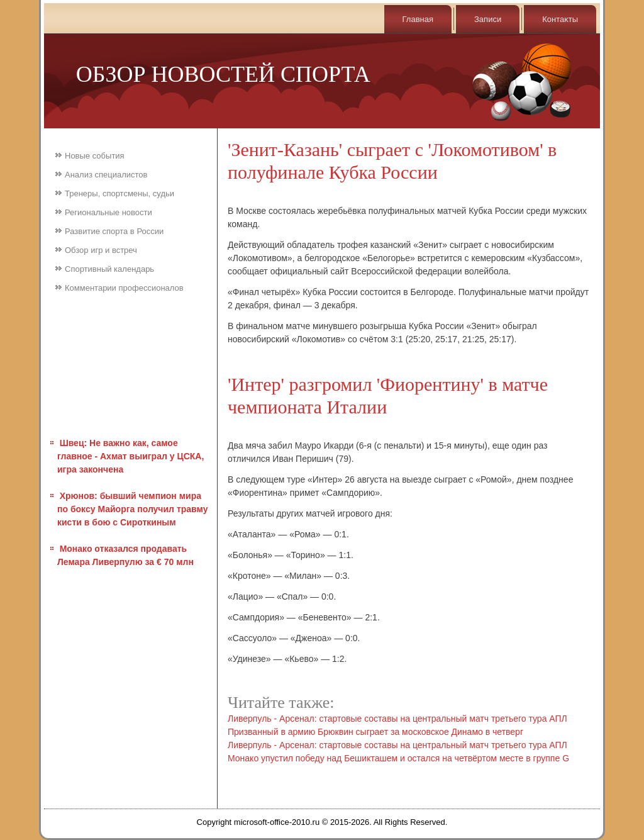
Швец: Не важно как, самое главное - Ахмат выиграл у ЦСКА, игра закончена (130, 456)
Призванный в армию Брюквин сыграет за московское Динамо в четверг (375, 732)
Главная (418, 19)
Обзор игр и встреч (101, 250)
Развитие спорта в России (114, 231)
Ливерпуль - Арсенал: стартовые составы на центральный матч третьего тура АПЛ (397, 719)
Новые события (95, 156)
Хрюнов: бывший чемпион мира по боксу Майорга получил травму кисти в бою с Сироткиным (132, 509)
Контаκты (560, 19)
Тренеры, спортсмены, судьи (119, 193)
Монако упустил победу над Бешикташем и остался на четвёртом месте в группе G (398, 758)
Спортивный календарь (109, 269)
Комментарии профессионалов (124, 288)
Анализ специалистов (106, 175)
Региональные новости (108, 212)
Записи (488, 19)
